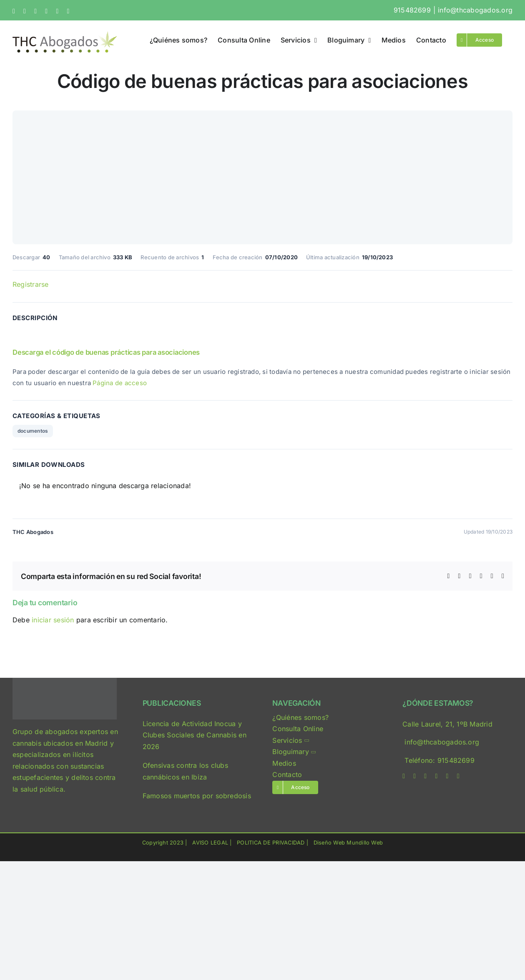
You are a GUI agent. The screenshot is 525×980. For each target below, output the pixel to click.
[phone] (458, 776)
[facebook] (404, 776)
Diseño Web (329, 843)
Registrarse (31, 284)
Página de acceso (120, 383)
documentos (33, 431)
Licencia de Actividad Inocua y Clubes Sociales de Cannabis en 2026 (195, 735)
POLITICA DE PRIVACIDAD (271, 843)
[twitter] (414, 776)
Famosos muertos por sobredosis (197, 796)
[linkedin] (436, 776)
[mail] (447, 776)
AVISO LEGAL (210, 843)
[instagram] (425, 776)
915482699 (412, 10)
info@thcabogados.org (475, 10)
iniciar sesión (54, 620)
